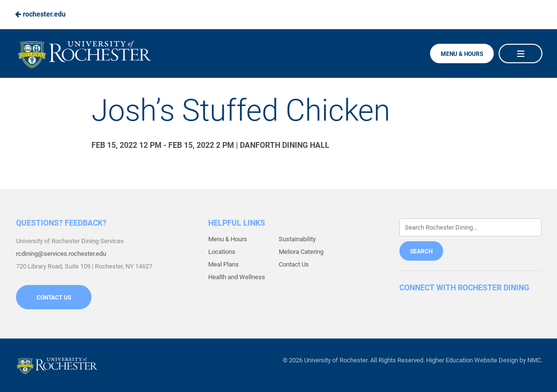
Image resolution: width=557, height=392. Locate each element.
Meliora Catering (301, 252)
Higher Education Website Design (472, 360)
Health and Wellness (237, 277)
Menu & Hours (462, 54)
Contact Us (54, 298)
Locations (222, 252)
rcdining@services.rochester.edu (61, 254)
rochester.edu (40, 14)
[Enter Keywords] (470, 227)
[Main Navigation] (521, 53)
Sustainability (297, 239)
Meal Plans (224, 264)
